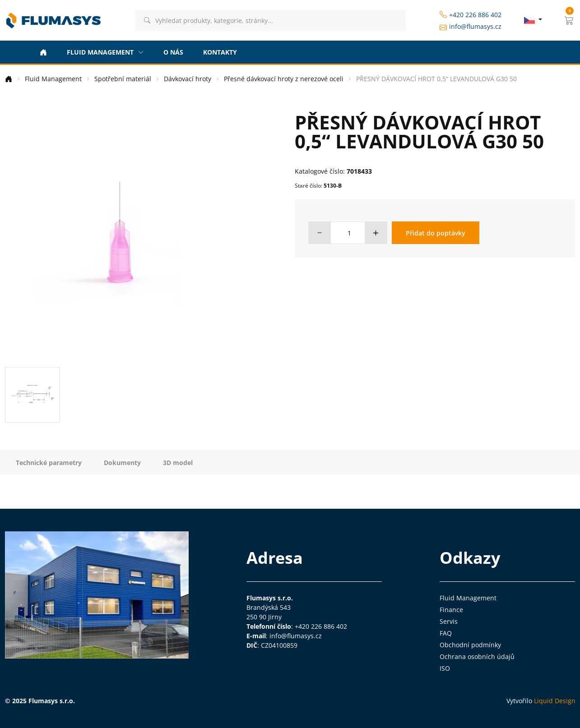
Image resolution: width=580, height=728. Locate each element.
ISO (445, 668)
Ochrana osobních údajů (477, 657)
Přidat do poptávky (436, 233)
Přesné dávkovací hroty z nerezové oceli (284, 79)
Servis (449, 621)
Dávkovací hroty (188, 79)
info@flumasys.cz (471, 27)
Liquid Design (555, 701)
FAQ (446, 633)
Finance (451, 610)
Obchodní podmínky (470, 645)
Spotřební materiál (123, 79)
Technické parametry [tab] (49, 463)
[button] (569, 20)
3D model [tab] (178, 463)
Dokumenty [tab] (122, 463)
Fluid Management (53, 79)
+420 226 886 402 (471, 15)
